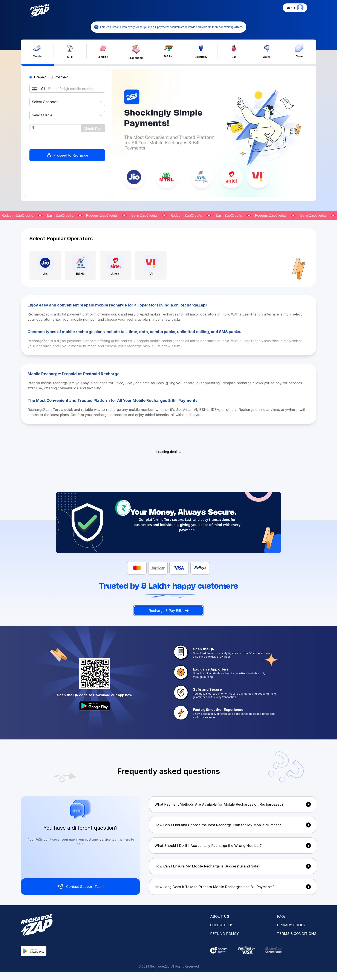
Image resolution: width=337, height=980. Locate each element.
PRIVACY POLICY (291, 925)
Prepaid (40, 77)
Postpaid (61, 77)
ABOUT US (220, 916)
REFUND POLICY (224, 934)
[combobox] (32, 102)
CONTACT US (222, 925)
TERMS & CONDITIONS (297, 934)
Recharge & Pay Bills (169, 611)
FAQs (281, 916)
